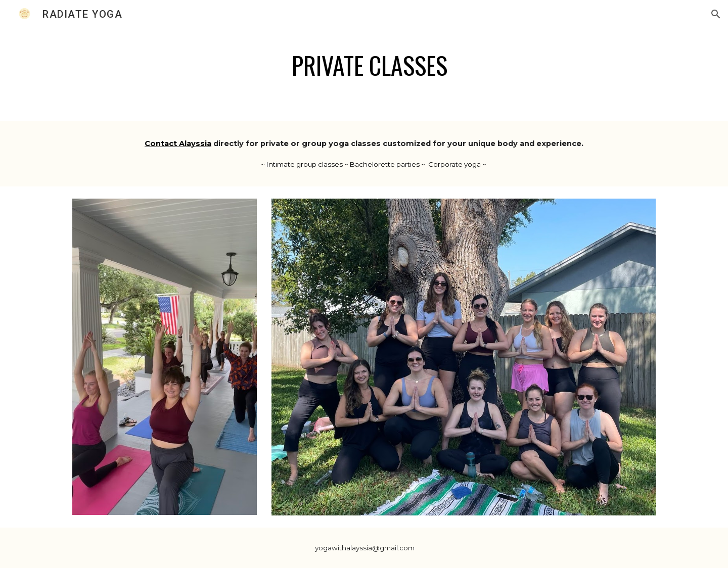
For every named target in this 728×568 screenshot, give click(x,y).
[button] (716, 14)
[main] (364, 65)
